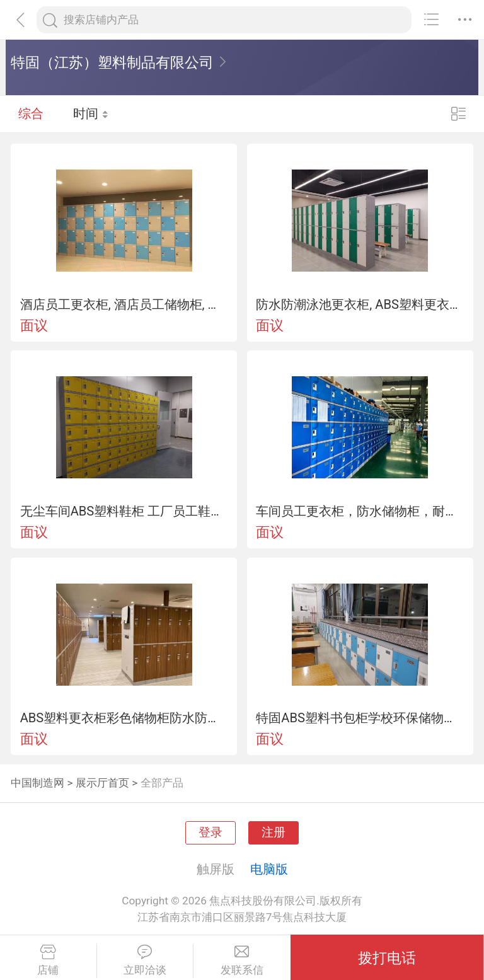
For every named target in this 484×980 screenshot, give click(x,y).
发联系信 (242, 960)
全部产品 (162, 783)
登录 (210, 833)
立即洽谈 (145, 960)
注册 (274, 833)
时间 (91, 113)
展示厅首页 (102, 783)
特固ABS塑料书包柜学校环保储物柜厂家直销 (360, 718)
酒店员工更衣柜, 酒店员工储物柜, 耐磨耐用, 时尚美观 (124, 304)
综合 (31, 113)
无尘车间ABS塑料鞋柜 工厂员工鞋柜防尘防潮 (124, 511)
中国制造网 (37, 783)
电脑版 (269, 869)
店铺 (48, 960)
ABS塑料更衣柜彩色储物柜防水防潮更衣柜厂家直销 (124, 718)
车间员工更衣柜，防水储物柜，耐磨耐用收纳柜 (360, 511)
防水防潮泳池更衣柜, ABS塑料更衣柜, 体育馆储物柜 (360, 304)
